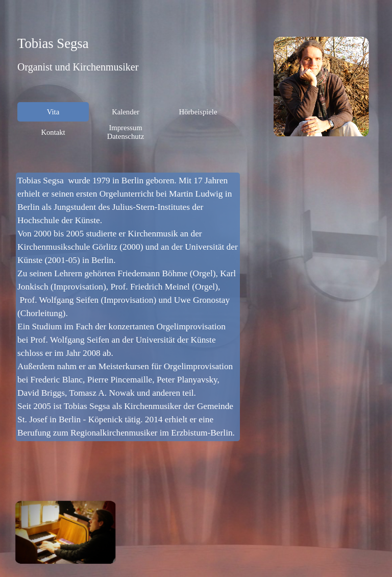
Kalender (126, 112)
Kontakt (53, 132)
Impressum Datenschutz (126, 132)
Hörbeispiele (198, 112)
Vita (53, 112)
